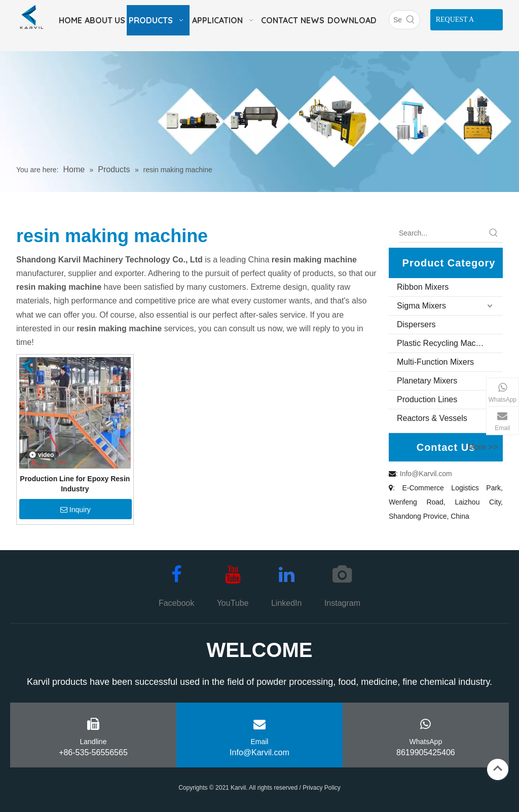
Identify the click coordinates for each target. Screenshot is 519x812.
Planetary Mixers (427, 381)
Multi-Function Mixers (435, 362)
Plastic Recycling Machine (444, 343)
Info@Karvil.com (426, 474)
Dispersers (416, 324)
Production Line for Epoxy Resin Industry (75, 484)
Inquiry (76, 510)
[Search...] (442, 233)
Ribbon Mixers (423, 287)
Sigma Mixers (421, 306)
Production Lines (427, 399)
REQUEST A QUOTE (455, 23)
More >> (483, 447)
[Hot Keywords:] (411, 20)
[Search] (395, 20)
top (498, 768)
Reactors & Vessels (432, 418)
